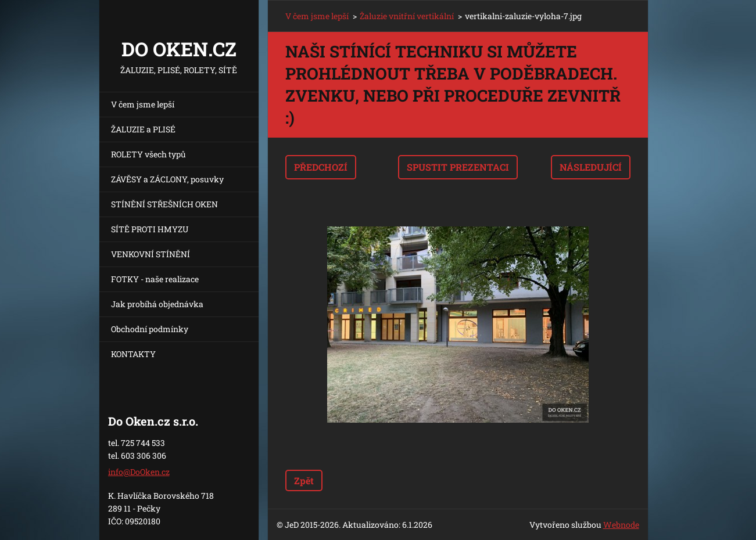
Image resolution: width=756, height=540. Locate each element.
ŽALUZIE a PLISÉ (143, 129)
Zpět (304, 480)
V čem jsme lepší (143, 104)
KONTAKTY (133, 354)
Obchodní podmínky (150, 329)
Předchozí (321, 167)
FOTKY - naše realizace (155, 279)
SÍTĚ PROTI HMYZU (150, 229)
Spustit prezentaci (458, 167)
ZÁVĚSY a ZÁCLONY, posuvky (167, 179)
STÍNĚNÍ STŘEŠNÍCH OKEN (164, 204)
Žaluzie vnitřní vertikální (407, 16)
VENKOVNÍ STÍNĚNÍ (151, 254)
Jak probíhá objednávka (157, 304)
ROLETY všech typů (148, 154)
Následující (591, 167)
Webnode (621, 525)
